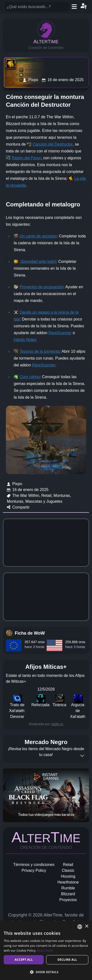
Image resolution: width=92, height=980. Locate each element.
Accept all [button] (24, 960)
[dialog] (46, 950)
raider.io (57, 724)
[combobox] (80, 927)
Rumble (68, 888)
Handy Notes (25, 340)
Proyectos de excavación (41, 287)
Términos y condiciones (34, 865)
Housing (68, 876)
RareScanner (60, 333)
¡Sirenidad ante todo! (38, 261)
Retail (68, 865)
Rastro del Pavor (26, 158)
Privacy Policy (34, 870)
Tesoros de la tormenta (40, 351)
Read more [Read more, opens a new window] (45, 951)
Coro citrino (30, 377)
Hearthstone (68, 882)
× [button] (86, 926)
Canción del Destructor (53, 144)
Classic (68, 870)
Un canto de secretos (38, 236)
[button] (46, 972)
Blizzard (68, 894)
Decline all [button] (67, 960)
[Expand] (82, 756)
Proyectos (68, 900)
